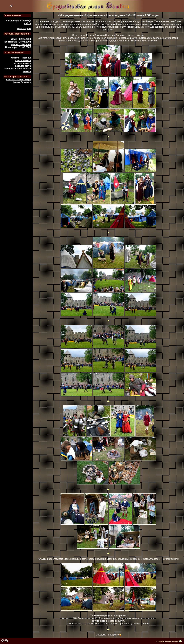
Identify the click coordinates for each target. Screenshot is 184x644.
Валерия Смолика (115, 35)
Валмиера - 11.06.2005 (18, 47)
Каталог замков (22, 63)
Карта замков (23, 60)
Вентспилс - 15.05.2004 (18, 42)
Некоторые (123, 38)
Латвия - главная (21, 58)
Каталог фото (23, 66)
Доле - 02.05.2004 (21, 39)
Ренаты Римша (94, 35)
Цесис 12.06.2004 (21, 44)
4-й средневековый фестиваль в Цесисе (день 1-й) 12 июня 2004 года (108, 15)
